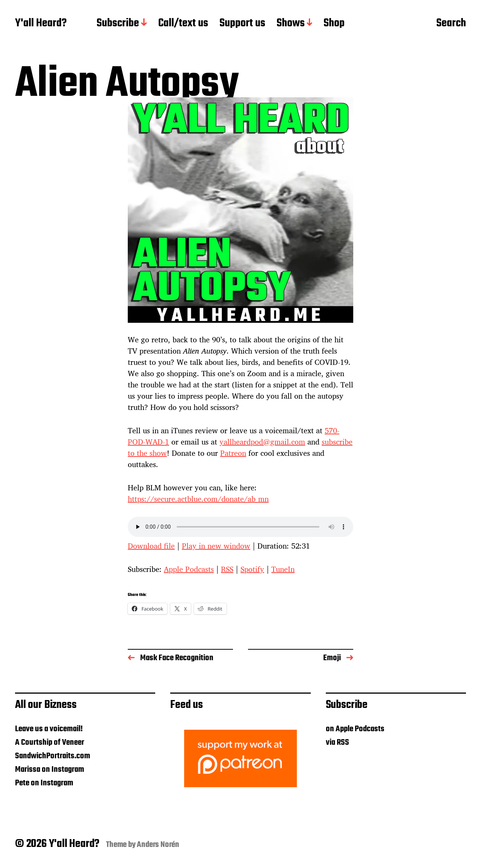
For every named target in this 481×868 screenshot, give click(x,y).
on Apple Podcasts (355, 729)
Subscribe (118, 24)
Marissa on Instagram (50, 770)
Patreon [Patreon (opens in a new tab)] (233, 453)
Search (451, 24)
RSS (227, 569)
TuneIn (283, 569)
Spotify (252, 569)
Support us (242, 24)
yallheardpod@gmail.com (262, 442)
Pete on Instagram (44, 783)
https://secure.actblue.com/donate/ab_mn (198, 499)
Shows (291, 24)
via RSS (337, 742)
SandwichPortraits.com (53, 756)
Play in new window (216, 546)
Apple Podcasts (189, 569)
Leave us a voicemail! (49, 729)
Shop (334, 24)
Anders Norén (158, 845)
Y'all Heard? (41, 24)
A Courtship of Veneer (50, 742)
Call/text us (183, 24)
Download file (151, 546)
